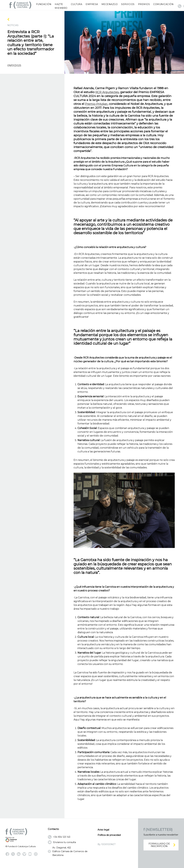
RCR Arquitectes (107, 92)
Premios (144, 4)
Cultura (77, 4)
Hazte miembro (61, 6)
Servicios (128, 4)
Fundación (44, 4)
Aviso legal (103, 830)
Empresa (92, 4)
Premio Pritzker (96, 104)
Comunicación (163, 4)
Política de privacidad (109, 835)
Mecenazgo (110, 4)
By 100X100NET (107, 844)
